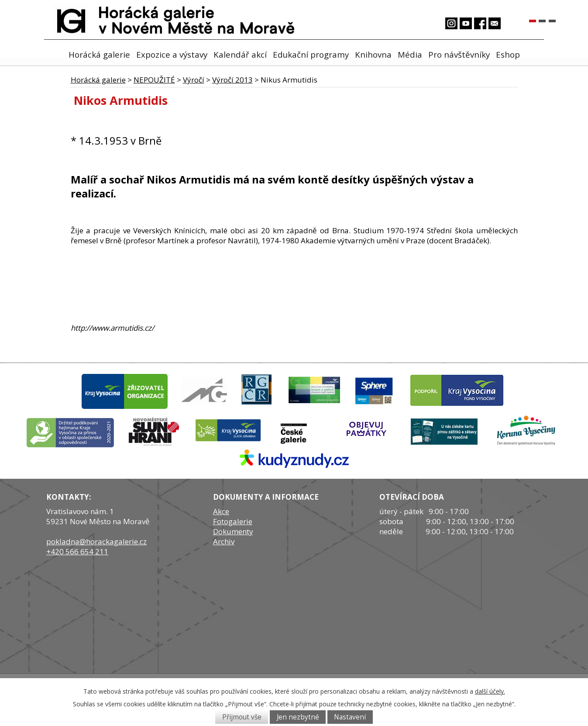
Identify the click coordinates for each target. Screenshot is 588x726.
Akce (221, 511)
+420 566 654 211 (77, 551)
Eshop (508, 54)
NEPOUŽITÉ (154, 80)
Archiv (224, 541)
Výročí (194, 80)
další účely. (490, 691)
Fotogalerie (233, 521)
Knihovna (373, 54)
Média (410, 54)
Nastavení (350, 717)
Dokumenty (233, 531)
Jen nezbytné (298, 717)
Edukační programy (311, 54)
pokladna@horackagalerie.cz (96, 541)
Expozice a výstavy (172, 54)
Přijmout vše (242, 717)
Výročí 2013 (232, 80)
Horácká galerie (99, 54)
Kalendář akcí (240, 54)
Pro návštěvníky (459, 54)
